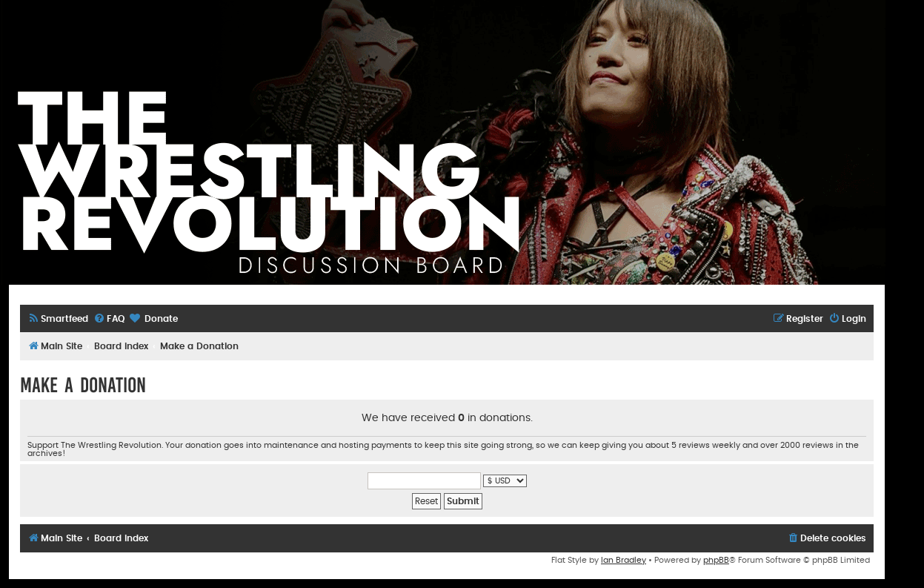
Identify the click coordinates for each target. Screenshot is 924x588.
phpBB (716, 560)
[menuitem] (58, 319)
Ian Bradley (624, 560)
